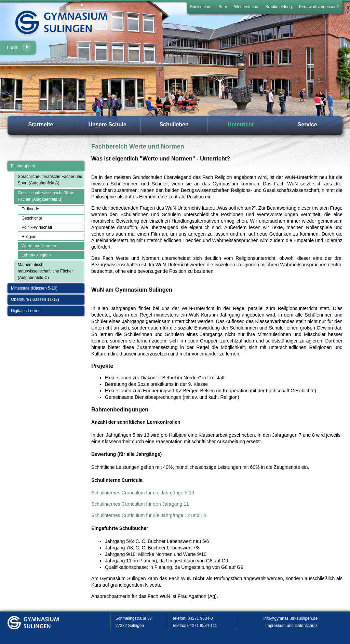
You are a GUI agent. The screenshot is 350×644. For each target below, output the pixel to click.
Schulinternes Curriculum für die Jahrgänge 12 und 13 (149, 515)
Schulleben (174, 124)
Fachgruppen (23, 166)
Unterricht (241, 124)
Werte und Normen (39, 246)
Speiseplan (200, 7)
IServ (222, 7)
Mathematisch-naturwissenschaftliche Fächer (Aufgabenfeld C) (45, 271)
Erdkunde (30, 209)
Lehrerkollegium (36, 255)
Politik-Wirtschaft (37, 227)
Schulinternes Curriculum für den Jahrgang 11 (140, 504)
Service (307, 124)
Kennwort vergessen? (319, 7)
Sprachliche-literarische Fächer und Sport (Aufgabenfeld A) (50, 180)
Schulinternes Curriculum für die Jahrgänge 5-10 (143, 493)
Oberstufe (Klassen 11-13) (35, 299)
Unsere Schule (107, 124)
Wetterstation (246, 7)
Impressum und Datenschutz (291, 626)
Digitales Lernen (26, 311)
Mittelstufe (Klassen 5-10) (34, 288)
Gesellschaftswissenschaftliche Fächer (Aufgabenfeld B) (46, 196)
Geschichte (32, 218)
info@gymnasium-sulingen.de (291, 618)
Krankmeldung (279, 7)
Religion (29, 237)
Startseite (41, 124)
